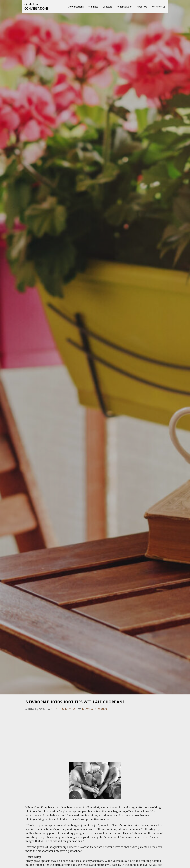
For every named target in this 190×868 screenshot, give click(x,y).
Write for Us (158, 7)
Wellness (93, 7)
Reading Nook (124, 7)
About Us (142, 7)
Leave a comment (95, 709)
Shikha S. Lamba (63, 709)
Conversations (76, 7)
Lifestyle (107, 7)
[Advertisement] (95, 733)
